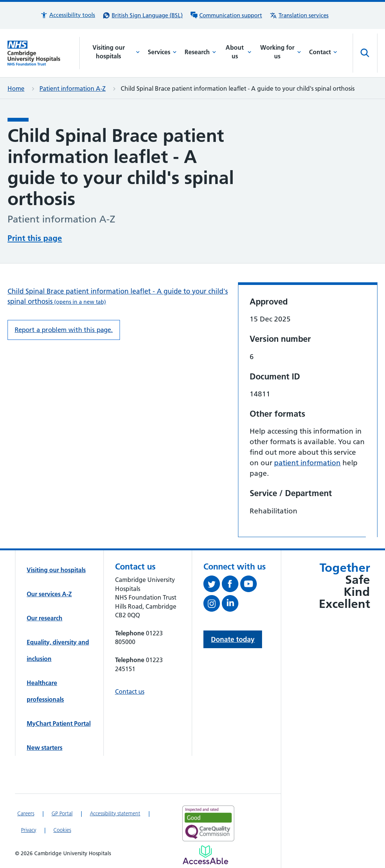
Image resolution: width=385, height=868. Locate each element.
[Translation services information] (299, 15)
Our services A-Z (49, 594)
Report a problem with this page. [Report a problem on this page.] (64, 330)
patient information (307, 463)
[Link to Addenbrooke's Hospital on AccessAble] (205, 855)
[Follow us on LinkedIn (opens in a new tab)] (231, 605)
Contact (323, 52)
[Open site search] (365, 53)
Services (162, 52)
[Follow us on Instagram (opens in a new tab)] (213, 605)
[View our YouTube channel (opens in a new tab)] (249, 585)
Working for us (281, 52)
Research (200, 52)
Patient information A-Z (73, 88)
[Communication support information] (226, 15)
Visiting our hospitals (116, 52)
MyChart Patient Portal (59, 723)
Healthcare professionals (45, 691)
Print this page (35, 238)
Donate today (233, 639)
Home (16, 88)
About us (239, 52)
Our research (45, 618)
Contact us (130, 691)
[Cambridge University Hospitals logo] (44, 53)
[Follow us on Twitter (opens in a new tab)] (213, 585)
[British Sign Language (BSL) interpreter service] (143, 15)
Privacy (29, 830)
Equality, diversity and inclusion (58, 650)
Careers (26, 813)
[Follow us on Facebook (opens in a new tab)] (231, 585)
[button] (68, 15)
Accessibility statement (115, 813)
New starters (45, 748)
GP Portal (62, 813)
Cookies (62, 830)
